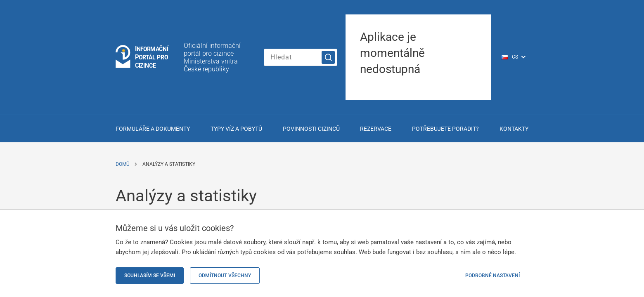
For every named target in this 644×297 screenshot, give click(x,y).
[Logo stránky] (142, 57)
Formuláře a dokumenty (153, 129)
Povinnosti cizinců (311, 129)
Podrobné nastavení (492, 276)
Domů (123, 164)
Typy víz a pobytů (236, 129)
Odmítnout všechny (225, 276)
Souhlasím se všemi (150, 276)
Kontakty (514, 129)
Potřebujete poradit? (445, 129)
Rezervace (376, 129)
